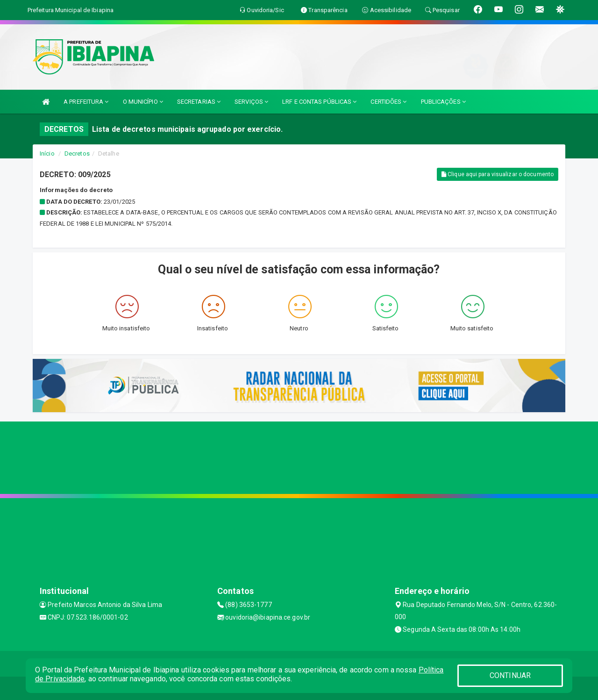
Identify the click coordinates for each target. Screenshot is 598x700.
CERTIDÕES (388, 102)
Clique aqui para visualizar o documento (498, 174)
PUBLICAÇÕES (443, 102)
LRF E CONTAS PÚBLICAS (319, 102)
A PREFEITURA (86, 102)
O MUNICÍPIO (143, 102)
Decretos (77, 154)
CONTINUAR (510, 675)
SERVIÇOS (251, 102)
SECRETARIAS (199, 102)
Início (47, 154)
